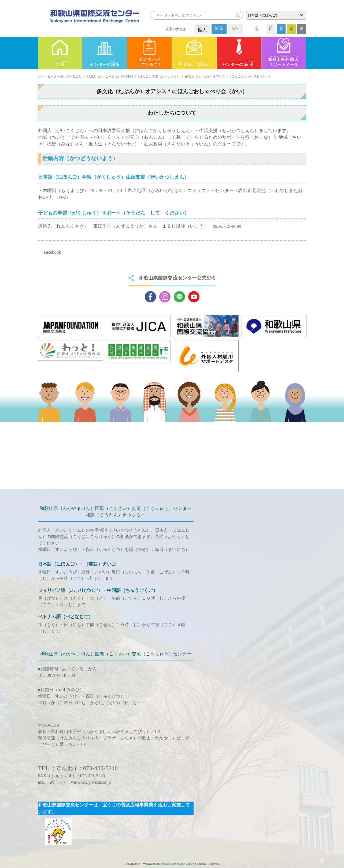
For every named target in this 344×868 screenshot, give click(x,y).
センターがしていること (149, 62)
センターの (105, 64)
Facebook (52, 252)
